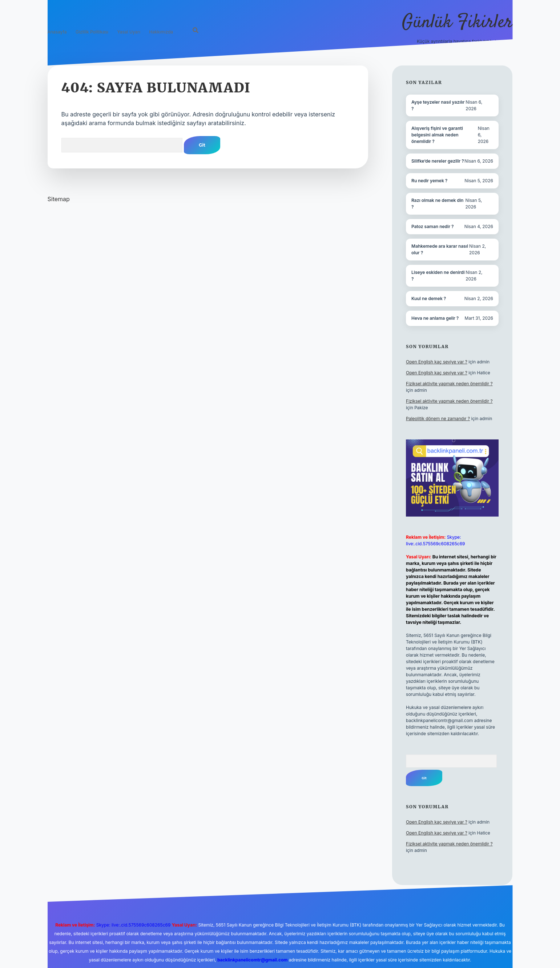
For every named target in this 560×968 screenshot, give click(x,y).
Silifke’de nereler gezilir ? (438, 161)
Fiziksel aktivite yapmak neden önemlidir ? (449, 384)
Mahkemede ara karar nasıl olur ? (440, 249)
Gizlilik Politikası (92, 32)
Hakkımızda (161, 32)
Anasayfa (57, 32)
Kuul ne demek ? (429, 298)
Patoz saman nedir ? (432, 226)
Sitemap (59, 199)
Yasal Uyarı (129, 32)
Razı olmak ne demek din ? (437, 204)
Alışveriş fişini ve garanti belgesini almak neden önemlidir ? (437, 135)
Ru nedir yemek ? (429, 181)
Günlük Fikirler (457, 23)
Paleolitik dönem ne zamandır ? (438, 419)
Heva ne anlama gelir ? (435, 318)
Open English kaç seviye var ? (437, 362)
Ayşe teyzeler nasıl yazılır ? (438, 105)
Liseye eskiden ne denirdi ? (438, 276)
